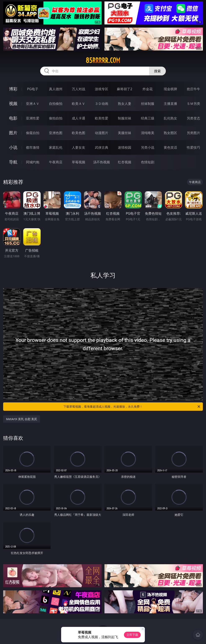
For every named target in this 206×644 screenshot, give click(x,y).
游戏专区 (102, 89)
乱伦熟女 (170, 118)
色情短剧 (148, 162)
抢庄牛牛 (193, 89)
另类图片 (193, 133)
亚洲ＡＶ (33, 104)
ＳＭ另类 (193, 104)
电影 (13, 118)
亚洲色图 (56, 133)
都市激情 (33, 147)
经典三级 (148, 118)
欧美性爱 (102, 118)
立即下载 (132, 635)
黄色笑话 (170, 147)
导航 (13, 162)
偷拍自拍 (56, 118)
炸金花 (148, 89)
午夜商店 (56, 162)
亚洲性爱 (33, 118)
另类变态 (193, 118)
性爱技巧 (193, 147)
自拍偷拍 (56, 104)
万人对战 (79, 89)
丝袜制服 (148, 104)
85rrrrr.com (103, 60)
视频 (13, 103)
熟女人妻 (125, 104)
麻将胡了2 (124, 89)
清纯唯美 (148, 133)
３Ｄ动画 (102, 104)
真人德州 (56, 89)
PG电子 (33, 89)
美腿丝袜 (125, 133)
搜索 (157, 71)
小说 (13, 147)
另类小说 (148, 147)
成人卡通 (79, 118)
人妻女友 (79, 147)
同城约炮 (33, 162)
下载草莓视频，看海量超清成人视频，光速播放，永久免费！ (132, 407)
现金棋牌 (170, 89)
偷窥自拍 (33, 133)
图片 (13, 133)
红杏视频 (125, 162)
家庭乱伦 (56, 147)
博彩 (13, 89)
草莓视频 (79, 162)
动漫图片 (102, 133)
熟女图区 (170, 133)
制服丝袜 (125, 118)
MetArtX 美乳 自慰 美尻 (22, 419)
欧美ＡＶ (79, 104)
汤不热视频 (102, 162)
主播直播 (170, 104)
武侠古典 (102, 147)
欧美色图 (79, 133)
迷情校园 (125, 147)
